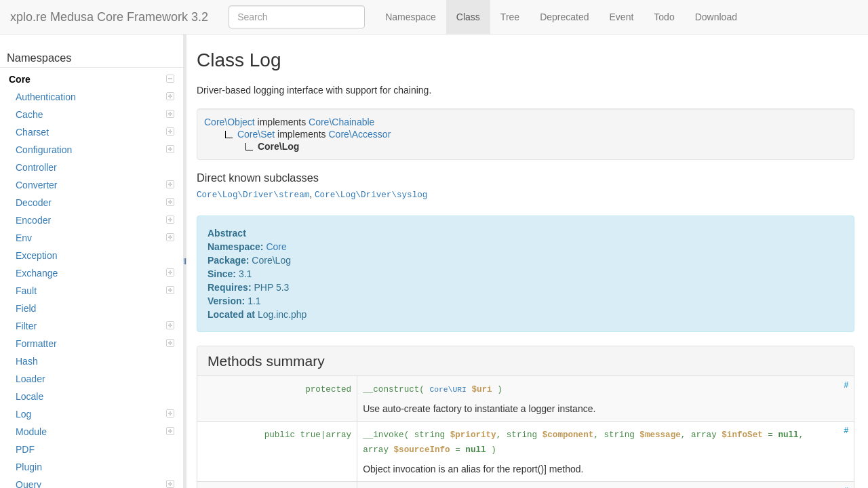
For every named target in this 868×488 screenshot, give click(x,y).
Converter (95, 185)
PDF (25, 449)
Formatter (95, 344)
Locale (29, 396)
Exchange (95, 273)
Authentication (95, 97)
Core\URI (448, 390)
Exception (36, 256)
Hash (27, 361)
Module (95, 432)
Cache (95, 115)
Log (95, 414)
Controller (36, 167)
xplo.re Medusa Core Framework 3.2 (109, 17)
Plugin (29, 467)
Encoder (95, 220)
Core (92, 79)
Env (95, 238)
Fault (95, 291)
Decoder (95, 203)
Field (26, 308)
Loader (31, 379)
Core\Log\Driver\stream (253, 195)
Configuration (95, 150)
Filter (95, 326)
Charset (95, 132)
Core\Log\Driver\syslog (371, 195)
